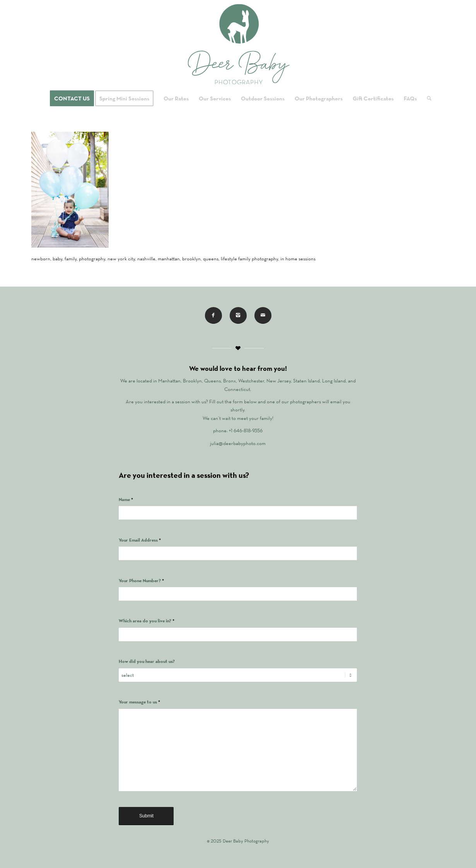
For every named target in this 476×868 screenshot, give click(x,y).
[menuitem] (72, 99)
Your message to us (139, 702)
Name (126, 499)
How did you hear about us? (147, 661)
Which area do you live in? (147, 621)
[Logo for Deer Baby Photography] (238, 44)
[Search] (427, 99)
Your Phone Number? (141, 580)
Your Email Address (140, 540)
